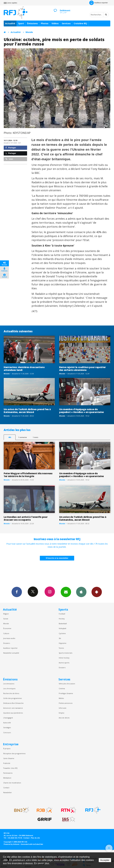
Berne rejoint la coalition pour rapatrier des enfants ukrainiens (82, 369)
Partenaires (8, 773)
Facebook (17, 592)
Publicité (7, 763)
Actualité (10, 23)
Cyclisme (62, 633)
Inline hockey (64, 658)
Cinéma (62, 688)
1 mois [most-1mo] (35, 437)
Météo (61, 698)
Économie (7, 628)
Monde (29, 32)
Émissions (32, 23)
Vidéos (55, 23)
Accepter (105, 860)
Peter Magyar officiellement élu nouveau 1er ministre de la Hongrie (28, 475)
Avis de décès (64, 718)
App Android (97, 592)
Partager (11, 148)
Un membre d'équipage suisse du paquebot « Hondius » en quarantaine (82, 411)
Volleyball (62, 628)
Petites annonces (66, 703)
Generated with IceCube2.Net (32, 844)
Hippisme (63, 643)
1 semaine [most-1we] (23, 437)
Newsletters (66, 592)
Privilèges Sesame (66, 693)
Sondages (7, 727)
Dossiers (7, 643)
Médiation (7, 778)
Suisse (6, 619)
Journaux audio (9, 638)
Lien (9, 159)
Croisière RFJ (80, 23)
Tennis (61, 648)
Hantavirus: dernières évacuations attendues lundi (24, 369)
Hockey (62, 619)
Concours (7, 732)
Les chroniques (9, 688)
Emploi (62, 713)
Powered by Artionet (11, 844)
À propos (7, 748)
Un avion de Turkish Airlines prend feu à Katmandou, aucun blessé (27, 411)
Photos (45, 23)
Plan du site (35, 838)
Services (66, 23)
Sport (21, 23)
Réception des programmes (14, 753)
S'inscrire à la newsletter (57, 558)
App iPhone (81, 592)
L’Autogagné (8, 718)
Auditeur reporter (10, 648)
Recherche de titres (11, 693)
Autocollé (7, 723)
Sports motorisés (66, 653)
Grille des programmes (13, 698)
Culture (6, 633)
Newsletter (8, 792)
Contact (6, 788)
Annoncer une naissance (13, 708)
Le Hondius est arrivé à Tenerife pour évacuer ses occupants (26, 518)
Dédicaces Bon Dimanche (13, 703)
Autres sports (64, 663)
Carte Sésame (9, 758)
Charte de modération (12, 783)
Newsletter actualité (11, 653)
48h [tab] (10, 437)
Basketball (63, 623)
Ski (60, 638)
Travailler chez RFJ (10, 768)
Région (6, 614)
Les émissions (9, 684)
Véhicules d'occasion (67, 684)
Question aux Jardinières (13, 713)
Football (62, 614)
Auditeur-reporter (99, 3)
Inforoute (63, 708)
